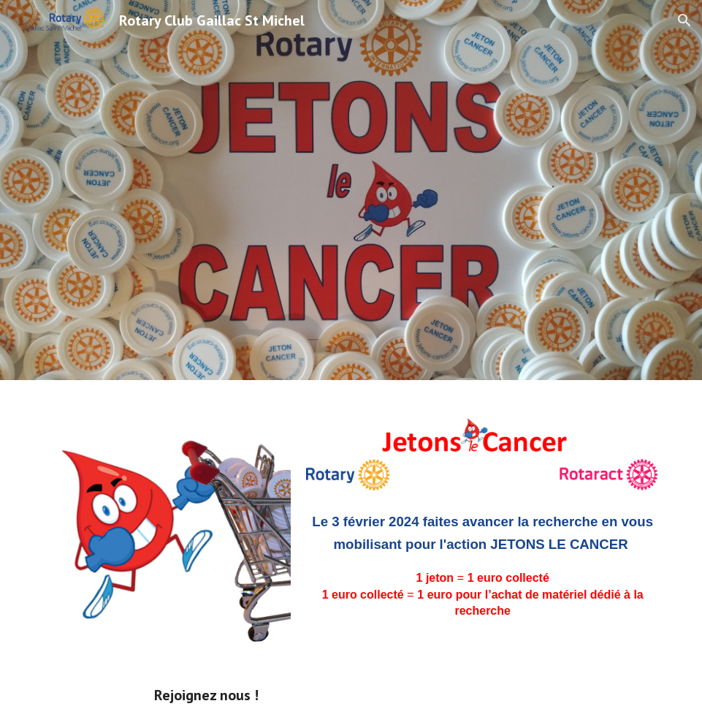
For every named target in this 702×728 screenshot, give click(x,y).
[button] (684, 20)
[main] (482, 571)
